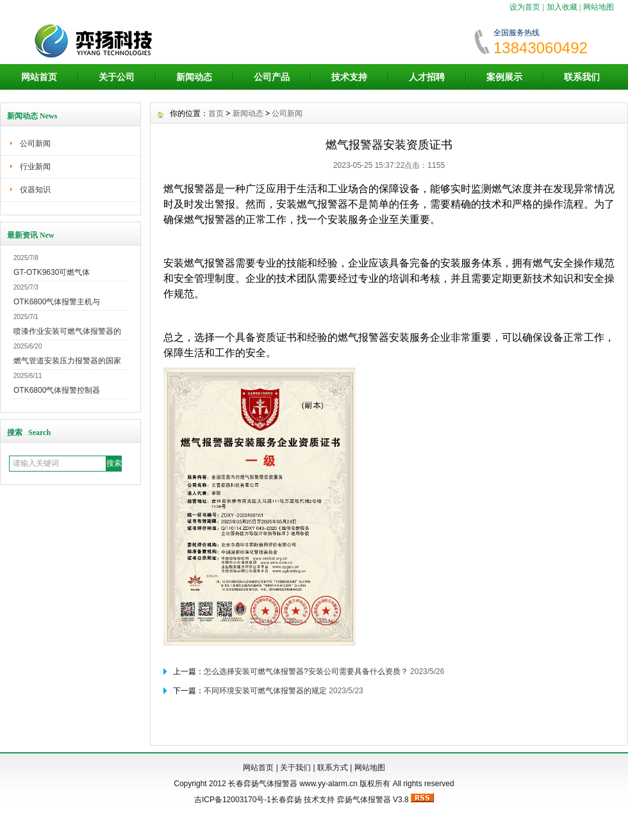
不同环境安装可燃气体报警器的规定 (265, 691)
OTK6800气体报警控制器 (57, 390)
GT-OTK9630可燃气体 (52, 272)
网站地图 (599, 7)
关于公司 (117, 77)
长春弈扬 (286, 800)
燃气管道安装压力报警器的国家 (67, 361)
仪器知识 (35, 190)
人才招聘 (427, 77)
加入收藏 (562, 7)
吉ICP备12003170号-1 (233, 800)
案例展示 (504, 77)
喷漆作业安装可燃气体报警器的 (67, 331)
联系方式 (333, 768)
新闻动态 (194, 77)
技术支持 (349, 77)
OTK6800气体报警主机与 (57, 302)
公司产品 (272, 77)
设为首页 (525, 7)
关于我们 (295, 768)
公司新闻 (35, 144)
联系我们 (582, 77)
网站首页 (39, 77)
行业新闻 (35, 167)
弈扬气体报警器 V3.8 (373, 800)
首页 (216, 113)
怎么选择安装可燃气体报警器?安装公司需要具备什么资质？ (306, 671)
